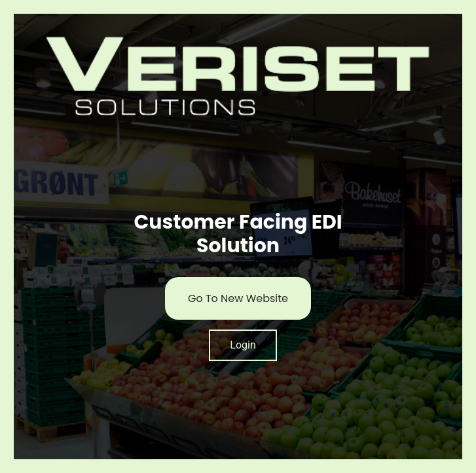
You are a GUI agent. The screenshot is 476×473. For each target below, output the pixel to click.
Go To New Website (238, 298)
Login (243, 345)
